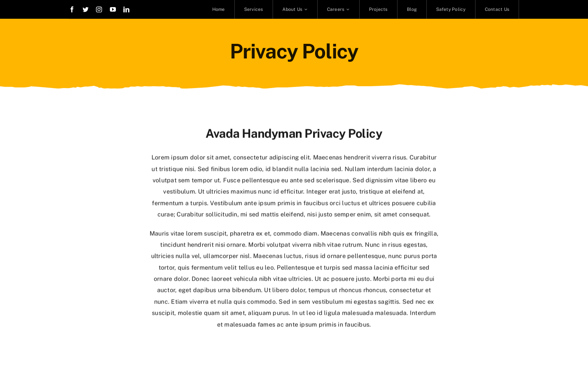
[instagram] (99, 9)
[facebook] (72, 9)
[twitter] (85, 9)
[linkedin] (126, 9)
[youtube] (113, 9)
